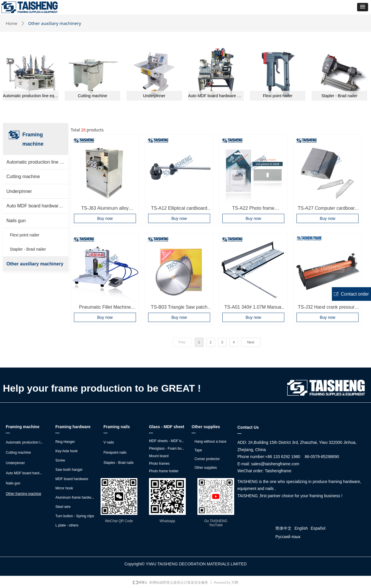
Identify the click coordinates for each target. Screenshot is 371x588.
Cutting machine (92, 96)
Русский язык (288, 537)
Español (318, 528)
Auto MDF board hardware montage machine (216, 96)
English (301, 528)
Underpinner (154, 96)
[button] (363, 7)
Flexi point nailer (278, 96)
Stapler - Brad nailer (340, 96)
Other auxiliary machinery (35, 264)
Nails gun (16, 221)
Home (12, 23)
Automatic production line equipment (31, 96)
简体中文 (283, 528)
